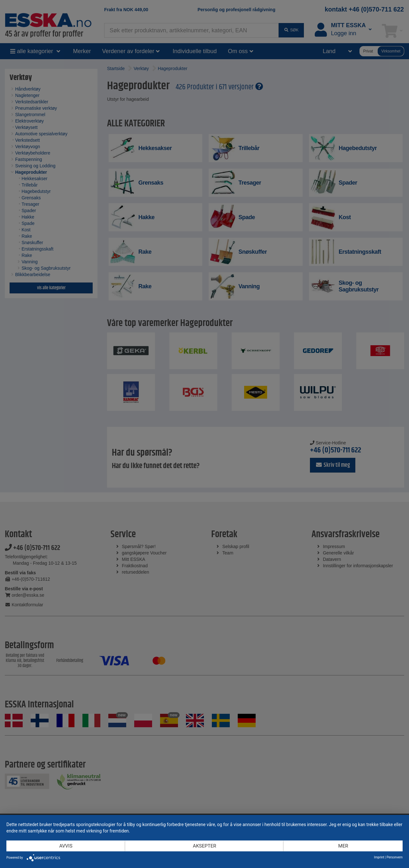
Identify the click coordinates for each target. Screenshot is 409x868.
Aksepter (205, 846)
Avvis (66, 846)
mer (343, 846)
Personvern (395, 857)
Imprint (379, 857)
